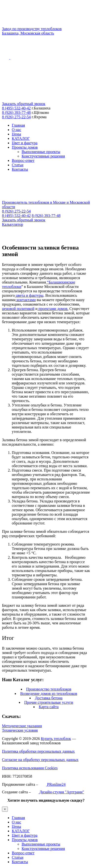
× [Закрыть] (5, 809)
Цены (16, 134)
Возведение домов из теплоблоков (49, 694)
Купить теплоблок (56, 739)
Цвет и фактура (25, 143)
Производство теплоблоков (49, 689)
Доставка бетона (49, 698)
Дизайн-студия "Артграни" (58, 792)
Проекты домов (25, 147)
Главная (18, 125)
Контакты (20, 169)
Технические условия (20, 730)
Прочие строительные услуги (49, 702)
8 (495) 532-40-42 (16, 108)
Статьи (18, 165)
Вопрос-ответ (23, 161)
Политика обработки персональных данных (38, 751)
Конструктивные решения (43, 156)
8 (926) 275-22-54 (16, 117)
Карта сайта (49, 707)
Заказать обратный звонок (24, 104)
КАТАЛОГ (21, 138)
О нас (16, 130)
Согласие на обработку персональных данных (40, 760)
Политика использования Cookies (30, 768)
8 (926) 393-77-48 (16, 113)
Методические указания (22, 726)
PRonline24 (52, 784)
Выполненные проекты (41, 152)
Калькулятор (13, 224)
